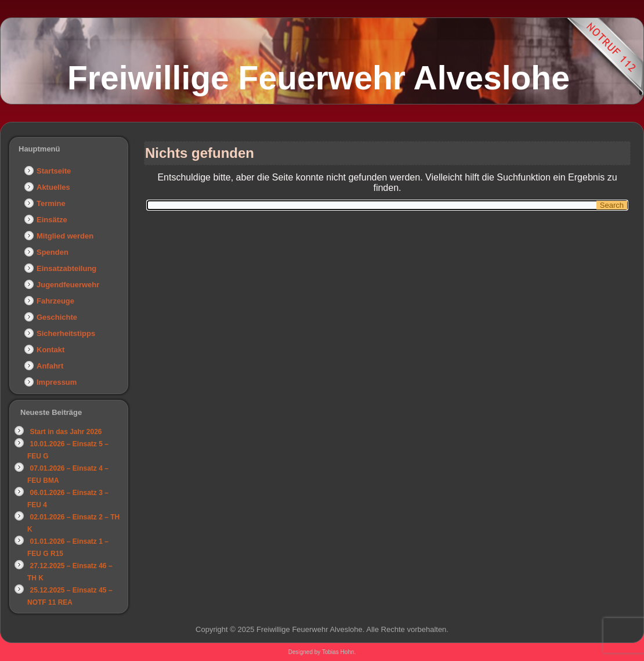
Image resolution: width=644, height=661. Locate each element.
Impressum (57, 382)
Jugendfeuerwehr (68, 285)
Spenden (53, 252)
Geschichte (57, 317)
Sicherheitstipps (66, 333)
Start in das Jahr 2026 (66, 432)
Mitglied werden (65, 236)
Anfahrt (50, 366)
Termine (51, 203)
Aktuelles (53, 187)
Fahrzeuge (55, 301)
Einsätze (52, 220)
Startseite (54, 171)
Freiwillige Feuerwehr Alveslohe (319, 78)
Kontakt (50, 350)
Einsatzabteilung (66, 268)
